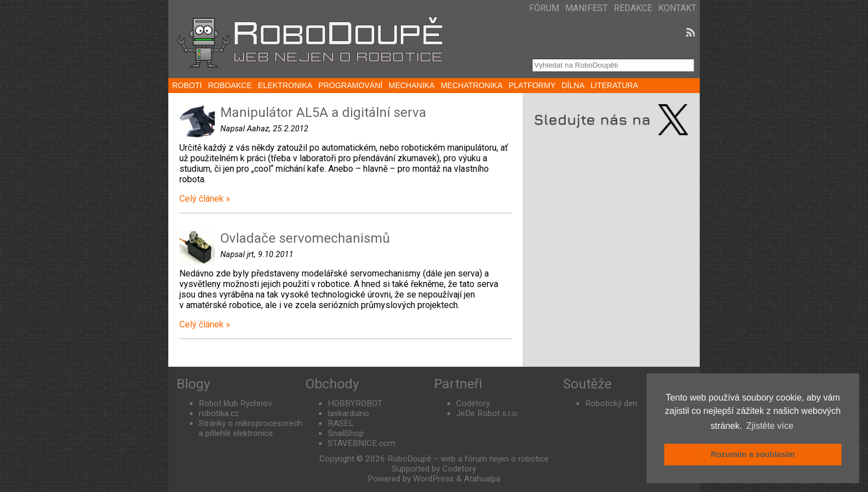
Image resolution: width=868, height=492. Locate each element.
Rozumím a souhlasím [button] (753, 454)
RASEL (341, 423)
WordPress (433, 479)
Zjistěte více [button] (770, 426)
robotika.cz (219, 413)
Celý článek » (205, 199)
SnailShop (346, 433)
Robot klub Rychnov (235, 403)
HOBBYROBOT (355, 403)
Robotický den (611, 403)
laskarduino (348, 413)
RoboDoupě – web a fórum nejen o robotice (468, 459)
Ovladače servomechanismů (305, 238)
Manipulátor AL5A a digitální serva (323, 112)
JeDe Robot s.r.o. (487, 413)
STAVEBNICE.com (361, 443)
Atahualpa (482, 479)
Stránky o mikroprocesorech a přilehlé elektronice (250, 428)
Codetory (473, 403)
